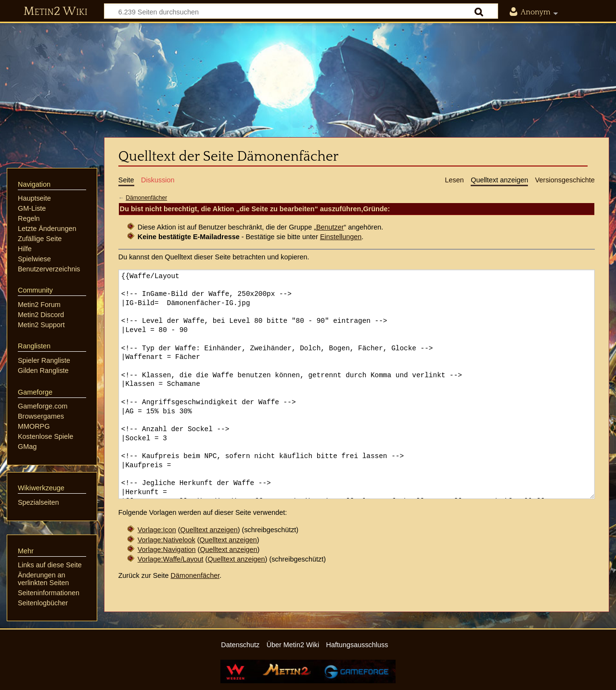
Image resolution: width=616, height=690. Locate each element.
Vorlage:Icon (157, 530)
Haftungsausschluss (357, 645)
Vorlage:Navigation (167, 549)
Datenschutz (240, 645)
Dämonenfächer (146, 198)
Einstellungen (341, 237)
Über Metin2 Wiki (293, 645)
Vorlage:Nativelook (167, 540)
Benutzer (330, 227)
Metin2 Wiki (56, 12)
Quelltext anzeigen (209, 530)
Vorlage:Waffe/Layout (171, 559)
